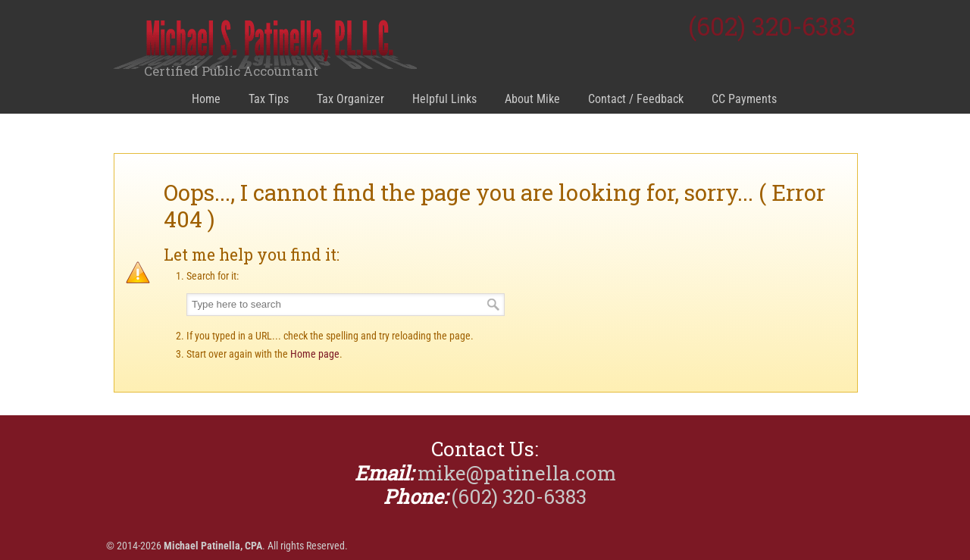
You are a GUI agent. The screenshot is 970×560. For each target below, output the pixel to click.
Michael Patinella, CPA (265, 46)
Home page (315, 354)
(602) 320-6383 (772, 26)
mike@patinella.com (517, 473)
